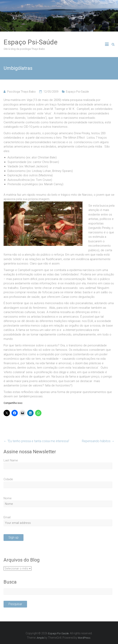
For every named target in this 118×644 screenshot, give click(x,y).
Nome (8, 498)
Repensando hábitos (98, 441)
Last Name (11, 460)
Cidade (8, 479)
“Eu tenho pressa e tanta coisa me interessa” (36, 441)
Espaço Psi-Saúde (30, 42)
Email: (7, 517)
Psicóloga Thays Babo (21, 92)
